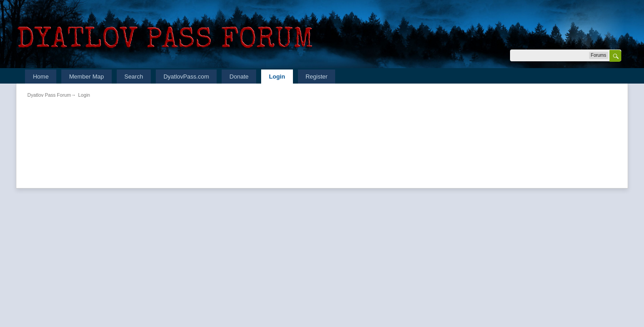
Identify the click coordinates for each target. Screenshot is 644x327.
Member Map (87, 77)
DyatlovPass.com (186, 77)
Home (41, 77)
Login (277, 77)
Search (134, 77)
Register (317, 77)
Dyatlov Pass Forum (49, 95)
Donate (239, 77)
